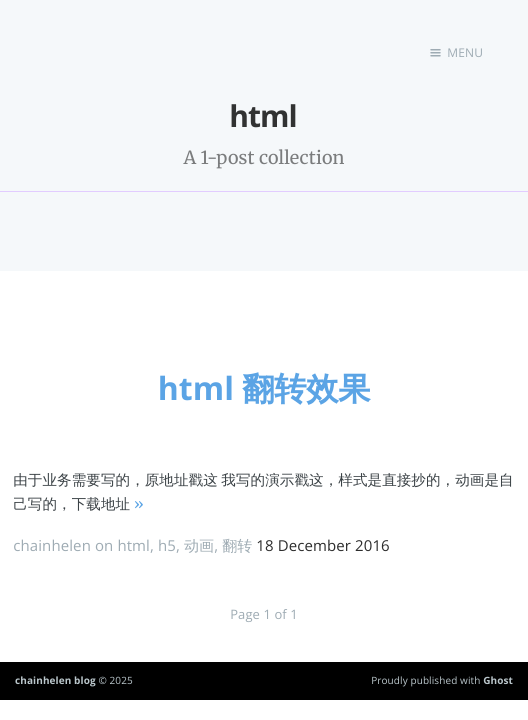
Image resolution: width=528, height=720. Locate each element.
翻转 (237, 546)
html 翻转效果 (264, 388)
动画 (199, 546)
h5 (167, 546)
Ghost (498, 680)
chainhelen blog (55, 680)
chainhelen (52, 546)
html (133, 546)
